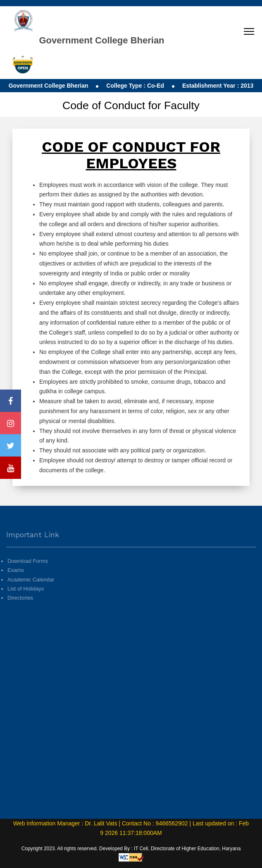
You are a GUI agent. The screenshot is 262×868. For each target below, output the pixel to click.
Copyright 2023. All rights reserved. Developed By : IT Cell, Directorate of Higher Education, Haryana (131, 849)
